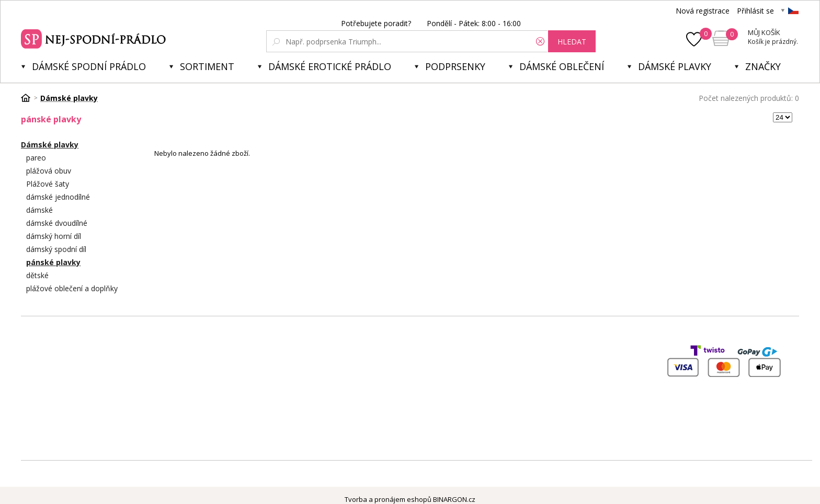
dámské (39, 210)
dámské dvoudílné (57, 223)
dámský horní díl (54, 236)
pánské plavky (53, 262)
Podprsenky (455, 66)
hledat (572, 42)
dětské (37, 275)
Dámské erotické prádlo (330, 66)
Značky (763, 66)
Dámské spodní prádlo (89, 66)
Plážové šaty (48, 184)
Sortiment (207, 66)
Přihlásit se (755, 11)
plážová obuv (49, 171)
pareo (36, 158)
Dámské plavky (675, 66)
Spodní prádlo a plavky (95, 38)
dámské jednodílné (58, 197)
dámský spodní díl (56, 249)
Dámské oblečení (562, 66)
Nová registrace (703, 11)
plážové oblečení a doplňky (72, 288)
